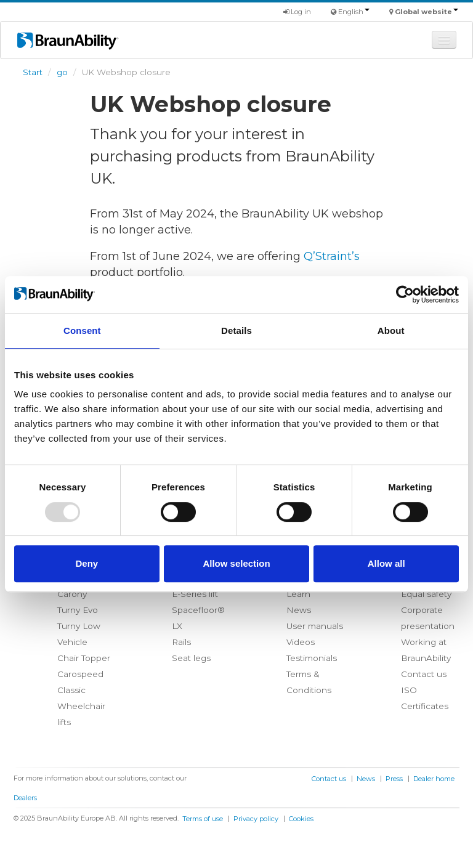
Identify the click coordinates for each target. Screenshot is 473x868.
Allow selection (236, 563)
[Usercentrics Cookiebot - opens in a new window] (405, 294)
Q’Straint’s (332, 256)
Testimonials (312, 658)
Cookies (301, 819)
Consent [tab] (82, 331)
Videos (301, 642)
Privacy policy (256, 819)
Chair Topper (84, 658)
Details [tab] (236, 331)
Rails (181, 642)
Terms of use (203, 819)
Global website (427, 12)
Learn (298, 594)
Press (394, 779)
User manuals (315, 626)
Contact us (424, 674)
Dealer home (434, 779)
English (354, 12)
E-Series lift (195, 594)
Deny (87, 563)
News (299, 610)
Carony (72, 594)
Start (33, 72)
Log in (297, 12)
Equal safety (426, 594)
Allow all (386, 563)
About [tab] (391, 331)
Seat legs (191, 658)
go (62, 72)
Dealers (25, 798)
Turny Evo (78, 610)
